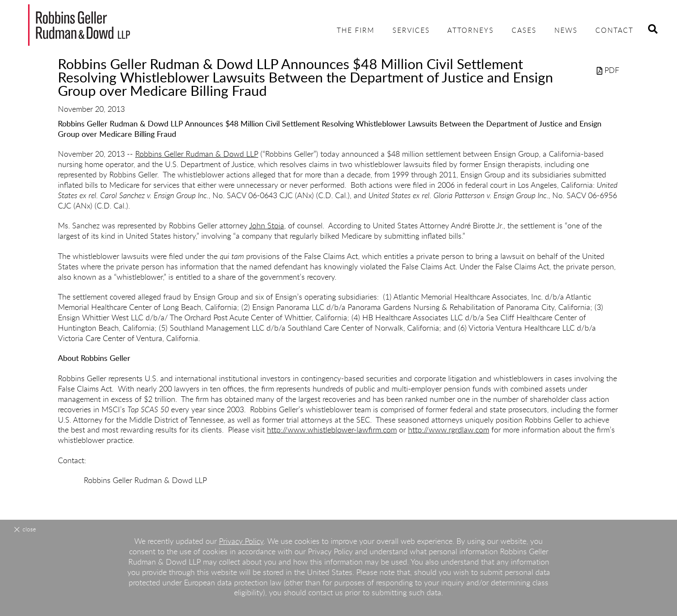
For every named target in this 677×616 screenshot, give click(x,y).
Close (29, 530)
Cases (524, 31)
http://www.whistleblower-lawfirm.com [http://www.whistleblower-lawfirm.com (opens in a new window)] (332, 430)
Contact (614, 31)
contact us (326, 593)
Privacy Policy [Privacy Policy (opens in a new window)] (241, 542)
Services (411, 31)
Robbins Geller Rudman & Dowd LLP (197, 155)
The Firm (356, 31)
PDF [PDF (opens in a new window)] (608, 71)
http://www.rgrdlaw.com (449, 430)
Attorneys (471, 31)
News (566, 31)
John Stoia (267, 226)
